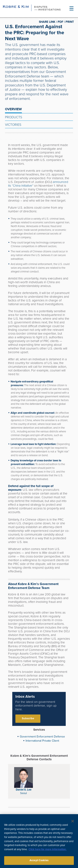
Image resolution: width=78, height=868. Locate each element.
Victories (13, 125)
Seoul (24, 793)
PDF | (61, 22)
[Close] (73, 823)
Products (14, 117)
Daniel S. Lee (24, 790)
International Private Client (42, 741)
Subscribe (28, 718)
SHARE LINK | (48, 22)
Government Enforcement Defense (42, 737)
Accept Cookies (39, 862)
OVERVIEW (13, 109)
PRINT (70, 22)
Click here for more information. (48, 851)
